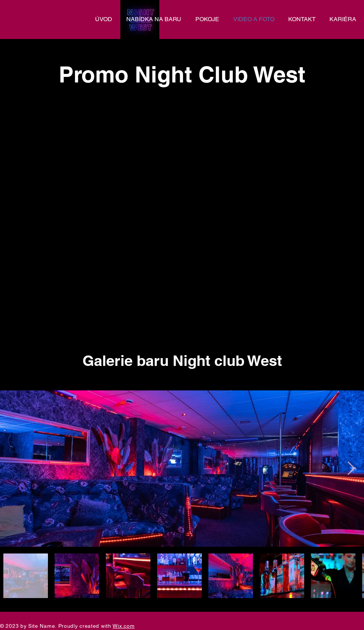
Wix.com (123, 626)
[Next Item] (351, 469)
